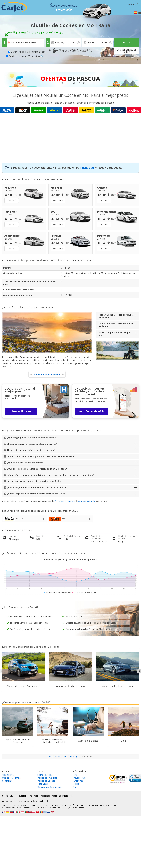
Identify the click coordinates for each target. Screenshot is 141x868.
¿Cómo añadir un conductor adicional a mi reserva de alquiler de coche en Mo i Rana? (50, 475)
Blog (75, 787)
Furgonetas (78, 781)
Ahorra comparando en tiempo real (114, 334)
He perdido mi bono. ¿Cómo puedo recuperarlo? (31, 450)
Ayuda (131, 4)
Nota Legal (43, 784)
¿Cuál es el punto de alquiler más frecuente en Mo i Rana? (37, 494)
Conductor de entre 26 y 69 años (26, 56)
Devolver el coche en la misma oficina (29, 52)
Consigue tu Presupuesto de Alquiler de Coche (23, 801)
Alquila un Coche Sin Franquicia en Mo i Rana (116, 325)
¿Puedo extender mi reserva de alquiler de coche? (32, 444)
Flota (75, 775)
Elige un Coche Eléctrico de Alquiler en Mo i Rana (116, 316)
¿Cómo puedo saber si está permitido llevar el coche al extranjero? (41, 456)
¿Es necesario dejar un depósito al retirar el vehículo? (34, 481)
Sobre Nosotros (45, 775)
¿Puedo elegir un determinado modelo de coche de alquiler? (37, 487)
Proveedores (79, 778)
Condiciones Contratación (49, 787)
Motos (76, 784)
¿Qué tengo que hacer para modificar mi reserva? (32, 438)
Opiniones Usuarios (11, 778)
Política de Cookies (46, 781)
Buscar (127, 42)
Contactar (7, 781)
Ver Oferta (12, 201)
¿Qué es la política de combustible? (25, 463)
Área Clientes (8, 775)
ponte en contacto (87, 501)
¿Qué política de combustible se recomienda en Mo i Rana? (37, 469)
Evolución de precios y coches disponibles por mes (71, 560)
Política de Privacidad (47, 778)
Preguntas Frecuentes (65, 501)
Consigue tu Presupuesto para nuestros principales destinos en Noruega (35, 796)
